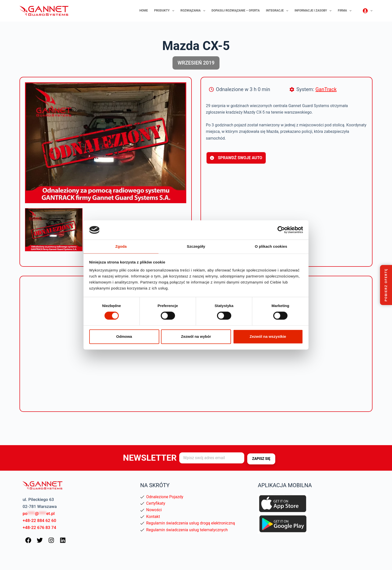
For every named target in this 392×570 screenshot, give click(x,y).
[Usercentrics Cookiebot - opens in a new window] (281, 230)
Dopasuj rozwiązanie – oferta (236, 11)
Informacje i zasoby (314, 11)
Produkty (165, 11)
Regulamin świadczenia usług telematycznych (187, 530)
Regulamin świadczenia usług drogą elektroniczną (191, 523)
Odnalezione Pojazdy (165, 497)
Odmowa (124, 337)
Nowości (154, 510)
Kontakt (153, 517)
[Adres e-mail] (212, 458)
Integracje (278, 11)
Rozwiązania (194, 11)
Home (143, 11)
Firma (346, 11)
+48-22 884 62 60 (39, 520)
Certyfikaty (156, 503)
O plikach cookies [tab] (271, 246)
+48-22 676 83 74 (39, 527)
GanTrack (326, 89)
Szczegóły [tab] (196, 246)
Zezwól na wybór (196, 337)
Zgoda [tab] (121, 246)
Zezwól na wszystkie (268, 337)
